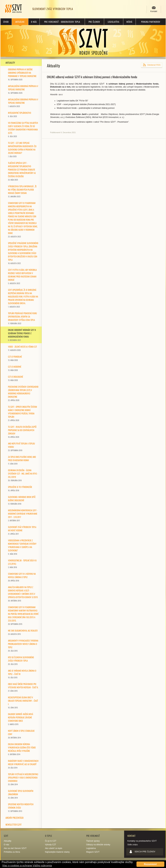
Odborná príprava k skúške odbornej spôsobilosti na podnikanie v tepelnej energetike (22, 74)
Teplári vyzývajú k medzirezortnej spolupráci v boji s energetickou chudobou (23, 779)
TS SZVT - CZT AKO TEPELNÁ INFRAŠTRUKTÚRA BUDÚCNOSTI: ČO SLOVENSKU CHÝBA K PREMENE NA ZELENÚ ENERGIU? (22, 149)
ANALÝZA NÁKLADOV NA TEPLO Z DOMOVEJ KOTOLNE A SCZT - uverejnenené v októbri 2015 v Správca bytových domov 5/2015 (23, 594)
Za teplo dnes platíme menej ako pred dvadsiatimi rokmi (22, 460)
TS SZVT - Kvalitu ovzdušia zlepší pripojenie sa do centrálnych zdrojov (22, 432)
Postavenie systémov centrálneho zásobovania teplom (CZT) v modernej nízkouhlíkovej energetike (23, 393)
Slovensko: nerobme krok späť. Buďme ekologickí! (22, 500)
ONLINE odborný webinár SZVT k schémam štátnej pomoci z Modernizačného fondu (22, 335)
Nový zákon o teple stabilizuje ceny (21, 734)
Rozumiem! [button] (150, 864)
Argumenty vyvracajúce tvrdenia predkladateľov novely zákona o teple (23, 645)
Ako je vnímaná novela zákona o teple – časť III (22, 674)
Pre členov (94, 22)
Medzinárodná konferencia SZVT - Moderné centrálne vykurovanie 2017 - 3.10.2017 (23, 515)
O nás (34, 22)
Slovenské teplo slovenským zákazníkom (21, 794)
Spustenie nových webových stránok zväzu (21, 807)
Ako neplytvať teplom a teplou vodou (21, 447)
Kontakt (154, 11)
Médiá (129, 22)
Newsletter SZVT (14, 824)
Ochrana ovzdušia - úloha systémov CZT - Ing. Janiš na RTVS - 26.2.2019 (23, 475)
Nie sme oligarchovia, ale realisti (23, 632)
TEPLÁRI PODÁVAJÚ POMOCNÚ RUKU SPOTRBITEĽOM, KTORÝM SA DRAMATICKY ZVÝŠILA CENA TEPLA (22, 318)
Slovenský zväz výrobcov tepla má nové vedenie (22, 530)
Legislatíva (114, 22)
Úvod (6, 22)
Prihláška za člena (12, 852)
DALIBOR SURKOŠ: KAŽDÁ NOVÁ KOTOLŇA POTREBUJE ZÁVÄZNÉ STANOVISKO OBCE (21, 719)
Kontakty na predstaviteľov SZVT (142, 841)
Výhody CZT (51, 845)
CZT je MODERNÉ (15, 368)
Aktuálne (20, 22)
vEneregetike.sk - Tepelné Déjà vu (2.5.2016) (22, 564)
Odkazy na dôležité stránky (98, 845)
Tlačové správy (93, 841)
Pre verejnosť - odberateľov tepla (62, 22)
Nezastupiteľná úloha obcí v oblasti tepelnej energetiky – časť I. (23, 702)
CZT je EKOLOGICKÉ (16, 378)
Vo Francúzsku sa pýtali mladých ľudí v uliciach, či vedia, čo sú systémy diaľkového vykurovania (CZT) (23, 129)
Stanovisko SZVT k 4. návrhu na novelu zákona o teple (22, 577)
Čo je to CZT (51, 841)
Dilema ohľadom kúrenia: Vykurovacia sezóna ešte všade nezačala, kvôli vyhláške (22, 749)
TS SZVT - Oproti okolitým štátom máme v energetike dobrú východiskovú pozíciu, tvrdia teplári (23, 413)
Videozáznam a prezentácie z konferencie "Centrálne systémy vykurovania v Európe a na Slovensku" (22, 547)
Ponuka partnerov (151, 22)
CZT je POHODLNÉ (15, 358)
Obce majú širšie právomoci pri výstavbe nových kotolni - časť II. (23, 687)
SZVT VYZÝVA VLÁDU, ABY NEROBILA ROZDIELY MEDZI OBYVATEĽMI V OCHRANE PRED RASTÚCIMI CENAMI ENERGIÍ (22, 276)
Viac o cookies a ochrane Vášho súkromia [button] (27, 866)
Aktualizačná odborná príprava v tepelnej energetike (23, 89)
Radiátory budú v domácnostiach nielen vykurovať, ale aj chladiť (23, 764)
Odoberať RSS (154, 65)
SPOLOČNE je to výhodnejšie (20, 488)
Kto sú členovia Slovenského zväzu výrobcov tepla (21, 660)
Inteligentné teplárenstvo (20, 114)
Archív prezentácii (14, 818)
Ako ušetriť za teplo (54, 848)
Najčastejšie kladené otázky (57, 852)
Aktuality (10, 63)
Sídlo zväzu (133, 845)
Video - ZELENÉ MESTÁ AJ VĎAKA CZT (22, 348)
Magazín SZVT (93, 852)
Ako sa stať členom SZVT (15, 848)
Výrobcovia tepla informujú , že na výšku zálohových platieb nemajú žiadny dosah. (22, 191)
